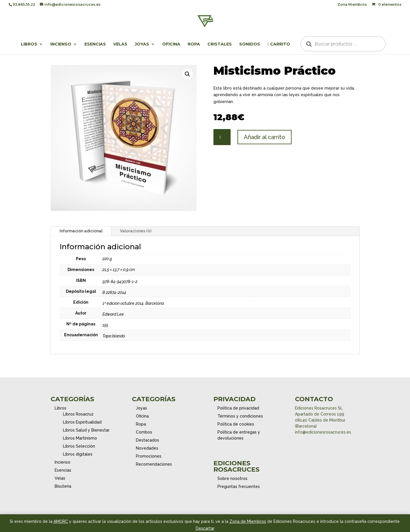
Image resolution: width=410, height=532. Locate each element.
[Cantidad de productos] (222, 137)
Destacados (147, 440)
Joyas (142, 44)
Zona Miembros (352, 5)
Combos (144, 432)
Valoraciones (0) (136, 231)
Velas (120, 44)
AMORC (61, 521)
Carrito (279, 44)
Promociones (149, 456)
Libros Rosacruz (78, 414)
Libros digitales (78, 454)
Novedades (147, 448)
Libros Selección (79, 446)
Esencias (95, 44)
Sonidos (250, 44)
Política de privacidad (238, 408)
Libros (29, 44)
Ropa (194, 44)
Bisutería (63, 486)
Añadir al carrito (265, 137)
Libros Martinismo (80, 438)
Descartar (205, 528)
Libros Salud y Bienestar (86, 430)
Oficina (171, 44)
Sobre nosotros (232, 478)
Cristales (220, 44)
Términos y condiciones (240, 416)
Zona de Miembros (248, 521)
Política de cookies (236, 424)
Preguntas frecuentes (239, 486)
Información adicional (81, 231)
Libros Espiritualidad (82, 422)
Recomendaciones (154, 464)
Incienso (61, 44)
